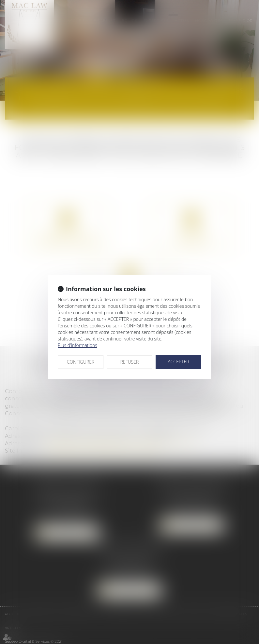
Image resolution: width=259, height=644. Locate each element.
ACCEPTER (178, 362)
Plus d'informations (77, 345)
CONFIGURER (81, 362)
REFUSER (130, 362)
